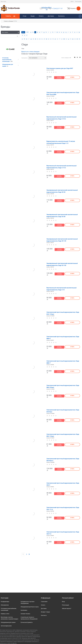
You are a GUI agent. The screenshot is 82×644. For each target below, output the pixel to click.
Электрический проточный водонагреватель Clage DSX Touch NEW (63, 93)
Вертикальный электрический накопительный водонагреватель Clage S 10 (61, 289)
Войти (72, 2)
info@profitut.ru (47, 8)
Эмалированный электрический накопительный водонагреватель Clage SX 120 (62, 240)
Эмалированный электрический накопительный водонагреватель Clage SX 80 (62, 216)
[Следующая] (29, 554)
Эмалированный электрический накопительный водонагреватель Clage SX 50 (62, 191)
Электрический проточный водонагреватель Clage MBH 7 (63, 362)
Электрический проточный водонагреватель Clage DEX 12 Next (63, 435)
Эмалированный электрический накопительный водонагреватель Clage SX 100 (62, 264)
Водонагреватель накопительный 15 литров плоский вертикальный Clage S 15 (61, 142)
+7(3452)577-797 (57, 9)
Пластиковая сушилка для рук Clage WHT (60, 68)
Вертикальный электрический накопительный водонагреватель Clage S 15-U (61, 167)
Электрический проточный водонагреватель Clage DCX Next (63, 411)
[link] (75, 57)
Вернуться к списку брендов (30, 52)
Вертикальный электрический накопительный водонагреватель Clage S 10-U (61, 118)
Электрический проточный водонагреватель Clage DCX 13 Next (63, 313)
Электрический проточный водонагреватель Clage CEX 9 (63, 484)
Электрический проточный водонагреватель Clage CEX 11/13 (63, 509)
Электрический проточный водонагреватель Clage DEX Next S (63, 460)
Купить (72, 77)
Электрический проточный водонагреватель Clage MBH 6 (63, 338)
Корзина (73, 8)
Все (23, 32)
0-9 (27, 32)
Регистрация (78, 2)
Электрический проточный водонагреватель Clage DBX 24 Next (63, 386)
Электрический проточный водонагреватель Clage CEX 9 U (63, 533)
